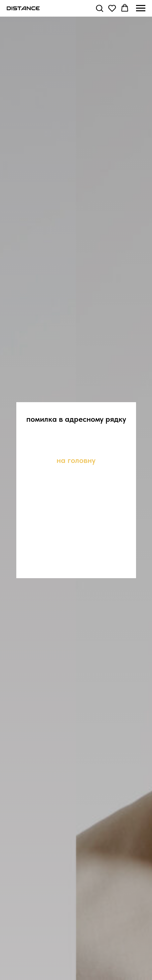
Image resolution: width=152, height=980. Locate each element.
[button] (99, 8)
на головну (76, 460)
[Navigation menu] (141, 8)
